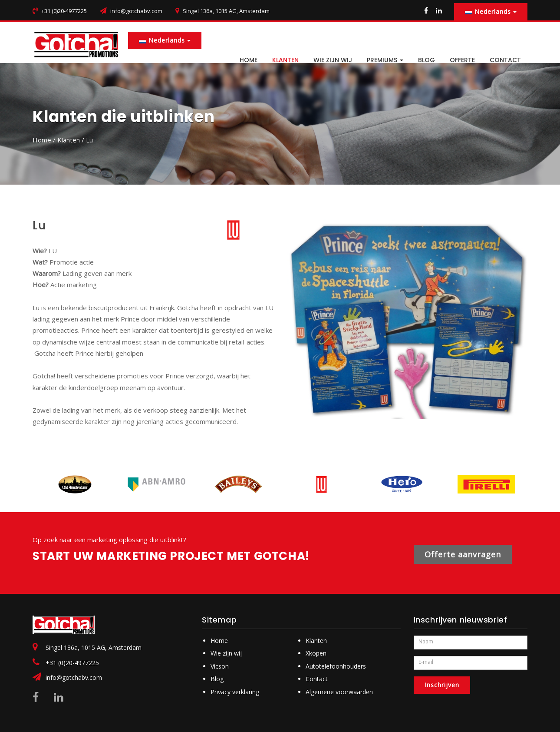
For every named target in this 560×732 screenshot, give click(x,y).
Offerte (462, 60)
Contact (317, 679)
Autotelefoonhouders (336, 666)
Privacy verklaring (235, 692)
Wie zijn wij (333, 60)
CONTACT (505, 60)
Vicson (220, 666)
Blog (217, 679)
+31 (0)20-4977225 (72, 663)
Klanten (285, 60)
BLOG (427, 60)
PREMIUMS (385, 60)
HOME (249, 60)
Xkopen (316, 653)
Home (42, 140)
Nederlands (491, 12)
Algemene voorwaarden (339, 692)
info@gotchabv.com (136, 11)
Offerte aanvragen (463, 554)
